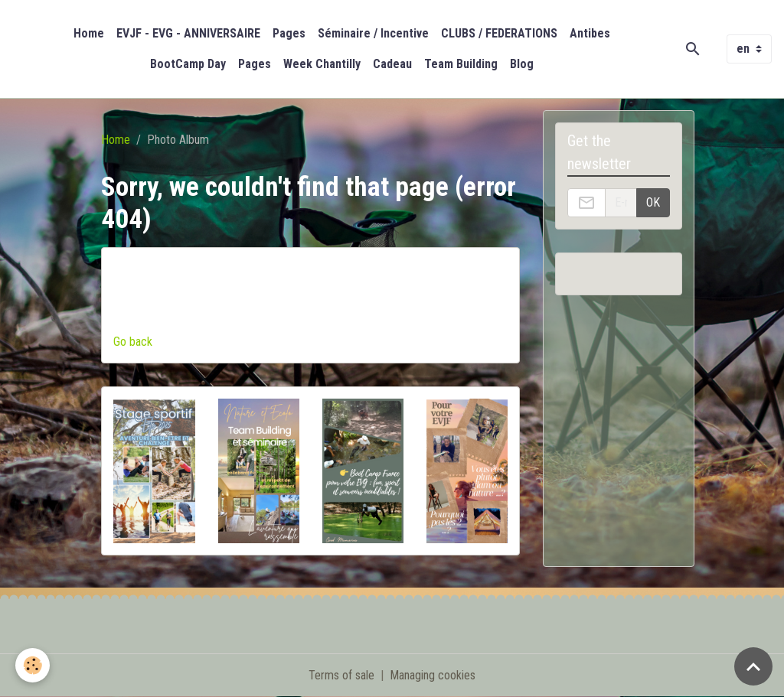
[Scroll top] (753, 666)
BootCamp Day (188, 64)
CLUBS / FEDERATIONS (499, 33)
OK (653, 202)
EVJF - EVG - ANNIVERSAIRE (188, 33)
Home (89, 33)
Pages (289, 33)
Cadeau (392, 64)
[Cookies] (33, 665)
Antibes (590, 33)
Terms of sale (341, 675)
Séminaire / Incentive (373, 33)
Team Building (461, 64)
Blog (522, 64)
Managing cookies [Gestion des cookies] (433, 675)
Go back (133, 342)
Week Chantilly (322, 64)
